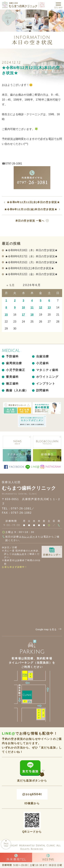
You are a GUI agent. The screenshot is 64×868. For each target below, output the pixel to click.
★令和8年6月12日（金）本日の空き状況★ (31, 274)
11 (32, 307)
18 (32, 315)
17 (23, 315)
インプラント (46, 384)
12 (41, 307)
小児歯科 (43, 363)
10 (23, 307)
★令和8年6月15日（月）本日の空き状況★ (31, 262)
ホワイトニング (47, 377)
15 (6, 315)
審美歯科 (12, 377)
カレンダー (28, 537)
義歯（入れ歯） (17, 390)
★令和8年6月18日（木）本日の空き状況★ (31, 250)
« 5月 (11, 285)
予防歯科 (12, 356)
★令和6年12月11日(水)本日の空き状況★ (33, 202)
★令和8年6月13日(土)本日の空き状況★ (30, 268)
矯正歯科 (12, 384)
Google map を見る (49, 629)
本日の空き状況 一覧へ (30, 221)
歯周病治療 (14, 363)
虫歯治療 (43, 356)
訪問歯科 (43, 390)
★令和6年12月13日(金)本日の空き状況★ (31, 209)
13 (49, 307)
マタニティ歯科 (47, 370)
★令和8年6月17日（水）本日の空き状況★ (31, 256)
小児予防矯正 (16, 370)
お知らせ (19, 554)
